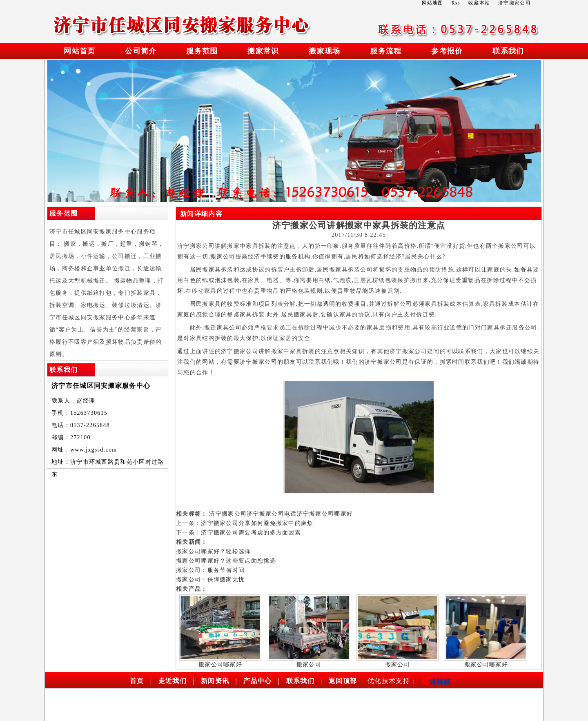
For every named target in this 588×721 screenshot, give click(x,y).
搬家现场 (324, 51)
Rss (456, 3)
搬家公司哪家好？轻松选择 (214, 551)
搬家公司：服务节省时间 (210, 570)
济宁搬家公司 (228, 514)
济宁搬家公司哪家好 (325, 514)
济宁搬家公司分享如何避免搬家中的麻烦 (257, 523)
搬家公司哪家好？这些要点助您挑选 (226, 561)
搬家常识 (263, 51)
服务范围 (202, 51)
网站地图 (433, 3)
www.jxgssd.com (94, 450)
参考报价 (447, 51)
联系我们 (508, 51)
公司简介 (141, 51)
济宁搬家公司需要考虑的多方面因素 (251, 533)
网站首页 (79, 51)
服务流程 (386, 51)
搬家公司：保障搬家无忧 (210, 580)
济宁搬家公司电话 (272, 514)
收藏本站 (479, 3)
